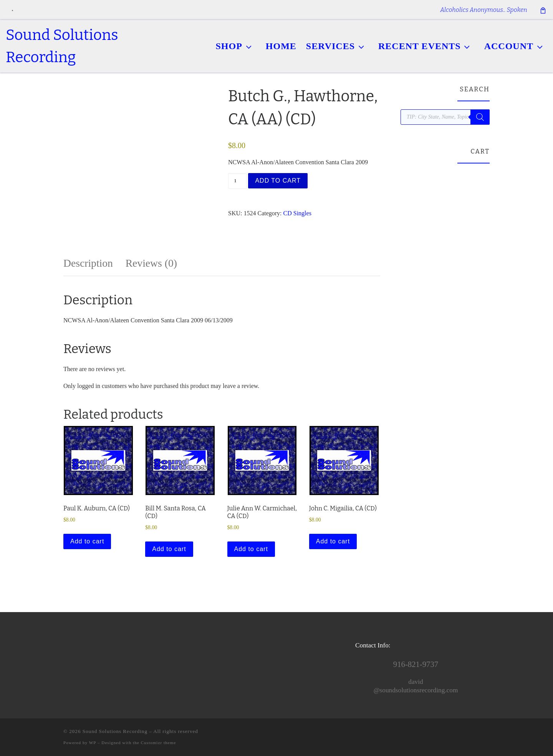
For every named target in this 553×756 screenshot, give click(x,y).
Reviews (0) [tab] (151, 263)
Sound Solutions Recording (115, 731)
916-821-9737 (416, 664)
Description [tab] (88, 263)
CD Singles (297, 213)
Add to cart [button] (87, 541)
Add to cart (278, 181)
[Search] (480, 117)
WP (93, 743)
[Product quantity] (237, 181)
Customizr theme (159, 743)
